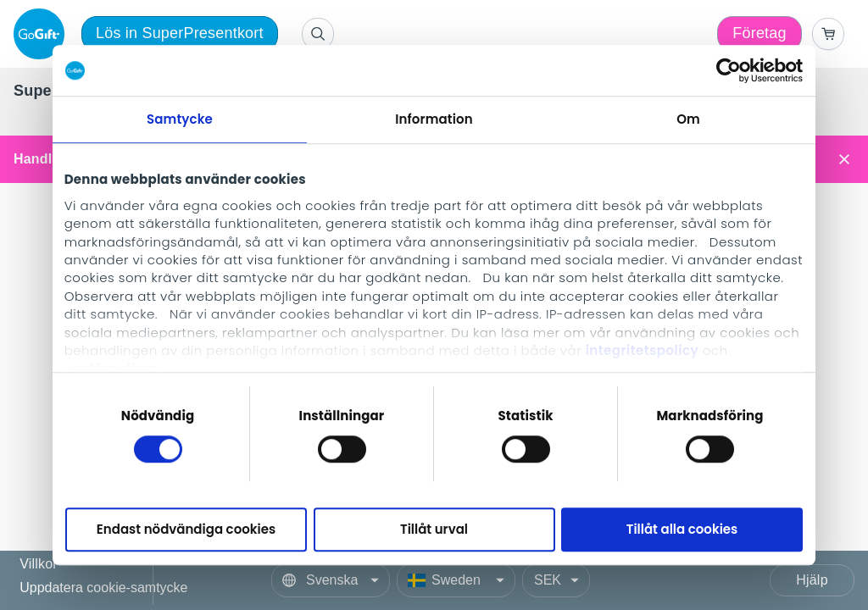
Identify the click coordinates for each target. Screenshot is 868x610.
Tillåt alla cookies (682, 530)
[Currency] (556, 580)
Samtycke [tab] (180, 119)
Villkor (39, 565)
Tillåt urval (434, 530)
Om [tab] (688, 119)
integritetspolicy (642, 350)
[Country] (456, 580)
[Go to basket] (828, 34)
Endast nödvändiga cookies (186, 530)
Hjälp (812, 580)
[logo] (42, 34)
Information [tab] (434, 119)
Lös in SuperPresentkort (180, 33)
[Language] (331, 580)
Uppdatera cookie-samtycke (103, 588)
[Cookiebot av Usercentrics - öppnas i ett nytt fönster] (729, 70)
